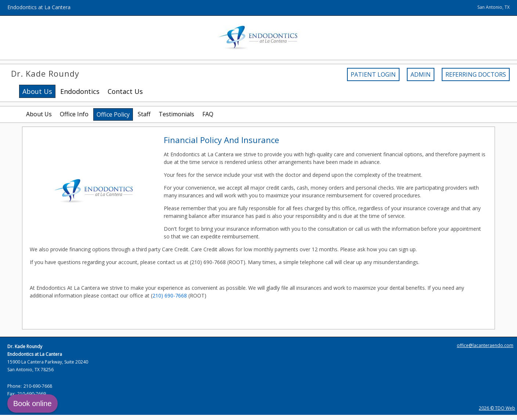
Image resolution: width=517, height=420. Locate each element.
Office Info (74, 114)
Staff (144, 114)
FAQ (208, 114)
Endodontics (80, 91)
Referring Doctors (476, 74)
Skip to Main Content (25, 3)
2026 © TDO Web (497, 408)
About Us (39, 114)
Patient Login (373, 74)
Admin (421, 74)
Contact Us (125, 91)
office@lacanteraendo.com (485, 345)
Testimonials (176, 114)
